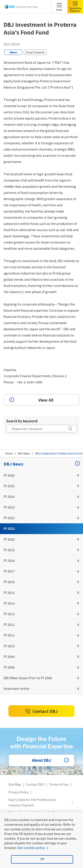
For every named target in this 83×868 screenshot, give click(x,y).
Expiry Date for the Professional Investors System (32, 802)
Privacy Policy (18, 792)
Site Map (15, 784)
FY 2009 (41, 657)
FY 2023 (41, 507)
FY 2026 (41, 475)
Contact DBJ (41, 711)
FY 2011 (41, 635)
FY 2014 (41, 603)
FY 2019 (41, 550)
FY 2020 (41, 539)
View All (31, 400)
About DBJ (51, 760)
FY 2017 (41, 571)
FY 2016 (41, 582)
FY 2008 (41, 667)
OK (42, 859)
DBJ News (24, 453)
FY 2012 (41, 624)
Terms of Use (59, 784)
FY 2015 (41, 593)
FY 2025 (41, 486)
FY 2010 (41, 646)
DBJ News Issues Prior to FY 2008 (41, 678)
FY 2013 (41, 614)
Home (9, 453)
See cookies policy (31, 848)
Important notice (41, 688)
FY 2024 (41, 497)
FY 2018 (41, 561)
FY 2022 (41, 518)
